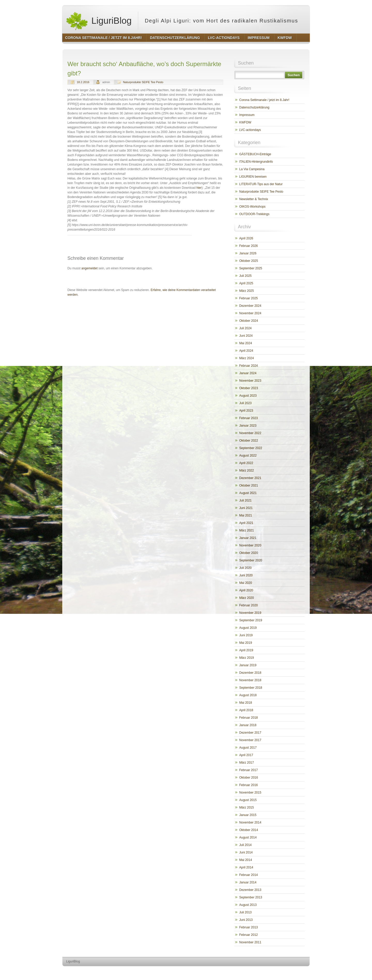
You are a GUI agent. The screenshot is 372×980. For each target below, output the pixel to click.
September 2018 (251, 688)
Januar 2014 (248, 882)
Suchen (294, 75)
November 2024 (250, 313)
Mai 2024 (246, 343)
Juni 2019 (246, 635)
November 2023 (250, 381)
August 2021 (248, 493)
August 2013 (248, 905)
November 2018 (250, 680)
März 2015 (247, 807)
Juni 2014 (246, 852)
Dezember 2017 (250, 733)
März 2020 (247, 598)
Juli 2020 (245, 568)
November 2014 (250, 822)
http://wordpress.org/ (252, 971)
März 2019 (247, 658)
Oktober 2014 (249, 830)
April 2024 (246, 351)
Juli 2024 (245, 328)
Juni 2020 (246, 575)
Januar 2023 (248, 426)
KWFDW (245, 122)
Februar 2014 (249, 875)
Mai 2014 (246, 860)
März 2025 (247, 291)
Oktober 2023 (249, 388)
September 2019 (251, 620)
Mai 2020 (246, 583)
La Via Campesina (252, 169)
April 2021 (246, 523)
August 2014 (248, 837)
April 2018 (246, 710)
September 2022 (251, 448)
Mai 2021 (246, 515)
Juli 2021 (245, 500)
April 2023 (246, 411)
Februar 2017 (249, 770)
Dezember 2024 (250, 306)
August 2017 (248, 748)
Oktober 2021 (249, 485)
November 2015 (250, 793)
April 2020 (246, 590)
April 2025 (246, 283)
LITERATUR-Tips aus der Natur (261, 184)
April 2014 (246, 867)
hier (199, 188)
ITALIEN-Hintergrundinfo (256, 162)
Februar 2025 (249, 298)
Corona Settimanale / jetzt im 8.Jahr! (264, 100)
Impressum (247, 115)
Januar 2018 (248, 725)
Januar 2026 (248, 253)
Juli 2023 (245, 403)
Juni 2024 (246, 336)
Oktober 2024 (249, 321)
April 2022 (246, 463)
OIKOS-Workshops (252, 207)
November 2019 (250, 613)
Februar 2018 (249, 718)
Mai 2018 (246, 703)
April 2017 (246, 755)
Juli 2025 (245, 276)
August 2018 (248, 695)
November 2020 (250, 545)
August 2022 (248, 456)
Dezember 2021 (250, 478)
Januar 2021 (248, 538)
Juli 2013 (245, 912)
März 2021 (247, 530)
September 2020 (251, 560)
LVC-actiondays (250, 130)
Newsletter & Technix (254, 199)
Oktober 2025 (249, 261)
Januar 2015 (248, 815)
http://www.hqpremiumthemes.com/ (290, 971)
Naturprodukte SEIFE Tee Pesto (143, 82)
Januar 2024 (248, 373)
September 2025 (251, 268)
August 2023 (248, 396)
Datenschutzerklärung (254, 107)
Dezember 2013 (250, 890)
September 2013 (251, 897)
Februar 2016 (249, 785)
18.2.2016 (83, 82)
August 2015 (248, 800)
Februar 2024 (249, 366)
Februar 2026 (249, 246)
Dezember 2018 (250, 673)
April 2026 (246, 238)
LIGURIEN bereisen (253, 177)
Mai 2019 (246, 643)
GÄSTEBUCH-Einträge (255, 154)
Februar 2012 (249, 935)
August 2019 (248, 628)
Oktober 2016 (249, 778)
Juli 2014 (245, 845)
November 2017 (250, 740)
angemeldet (90, 268)
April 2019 (246, 650)
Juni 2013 (246, 920)
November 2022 (250, 433)
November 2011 (250, 942)
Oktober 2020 (249, 553)
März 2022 (247, 471)
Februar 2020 (249, 605)
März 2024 (247, 358)
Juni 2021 (246, 508)
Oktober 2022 (249, 441)
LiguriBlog (99, 21)
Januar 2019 (248, 665)
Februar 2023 (249, 418)
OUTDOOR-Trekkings (254, 214)
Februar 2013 (249, 927)
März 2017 (247, 763)
